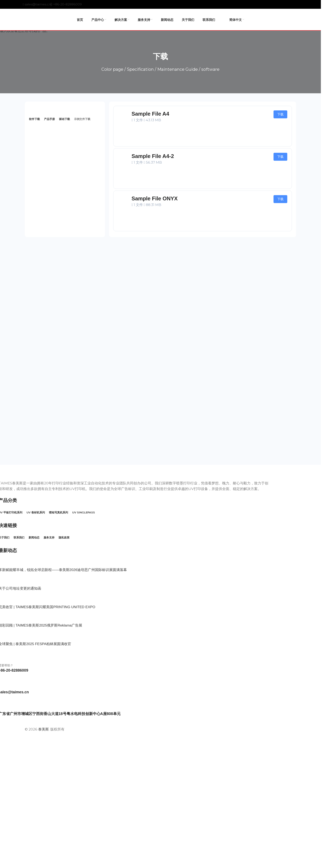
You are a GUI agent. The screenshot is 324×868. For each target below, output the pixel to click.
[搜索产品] (296, 20)
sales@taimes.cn (38, 4)
